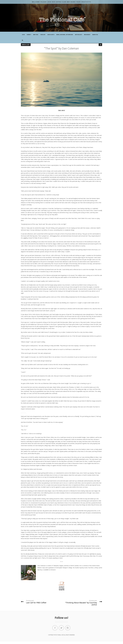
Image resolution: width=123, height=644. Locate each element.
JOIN (23, 35)
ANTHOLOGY (79, 35)
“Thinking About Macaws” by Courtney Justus (82, 603)
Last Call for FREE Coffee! (41, 602)
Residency (87, 35)
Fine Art (43, 35)
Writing (36, 35)
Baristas (95, 35)
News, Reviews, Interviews (65, 35)
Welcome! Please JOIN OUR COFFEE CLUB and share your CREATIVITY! (61, 2)
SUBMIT (29, 35)
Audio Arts (51, 35)
